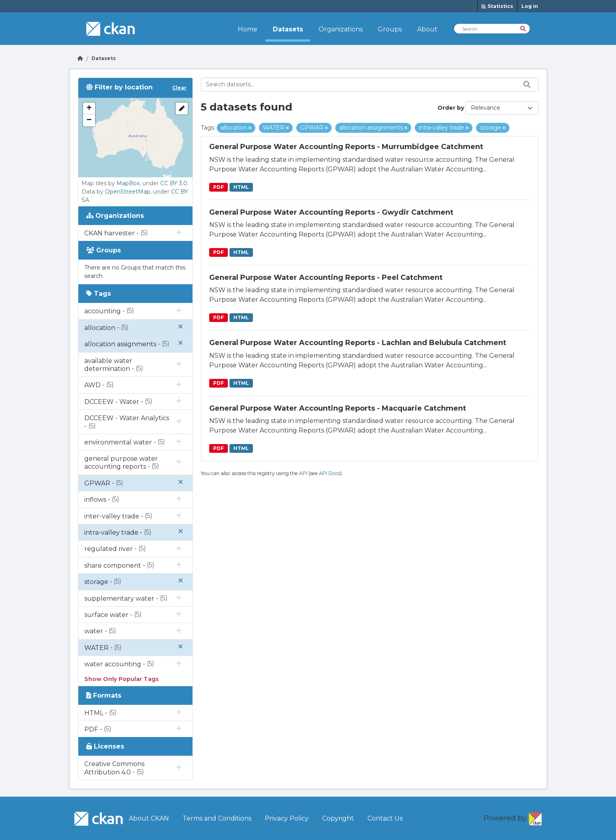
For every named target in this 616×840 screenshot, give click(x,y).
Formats (104, 695)
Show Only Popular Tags (121, 679)
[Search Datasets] (492, 29)
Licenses (105, 746)
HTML (241, 187)
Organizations (341, 29)
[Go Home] (80, 58)
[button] (89, 109)
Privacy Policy (287, 818)
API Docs (329, 473)
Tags (99, 294)
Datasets (288, 29)
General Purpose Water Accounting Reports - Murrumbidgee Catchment (346, 147)
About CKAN (149, 818)
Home (248, 29)
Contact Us (385, 818)
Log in (530, 6)
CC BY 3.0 (174, 183)
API (303, 473)
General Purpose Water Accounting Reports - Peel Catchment (326, 277)
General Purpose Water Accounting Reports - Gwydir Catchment (331, 212)
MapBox (128, 183)
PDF (219, 187)
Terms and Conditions (217, 818)
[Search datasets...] (370, 84)
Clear (179, 88)
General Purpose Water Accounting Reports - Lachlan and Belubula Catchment (358, 343)
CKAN (535, 817)
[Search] (524, 28)
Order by (451, 108)
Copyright (338, 818)
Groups (390, 29)
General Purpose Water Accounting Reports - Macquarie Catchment (338, 408)
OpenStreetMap (128, 192)
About (427, 29)
